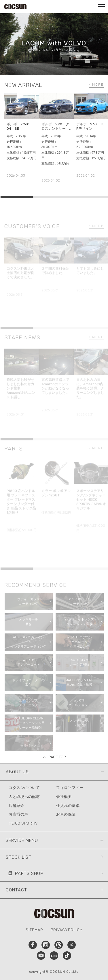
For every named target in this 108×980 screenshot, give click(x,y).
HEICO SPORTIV (23, 823)
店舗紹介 (16, 806)
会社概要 (64, 797)
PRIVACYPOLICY (67, 930)
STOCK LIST (19, 857)
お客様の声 (18, 814)
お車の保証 (66, 814)
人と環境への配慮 (24, 797)
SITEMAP (34, 930)
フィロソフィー (70, 788)
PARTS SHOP (29, 873)
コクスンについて (24, 788)
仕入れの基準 (68, 806)
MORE (98, 85)
